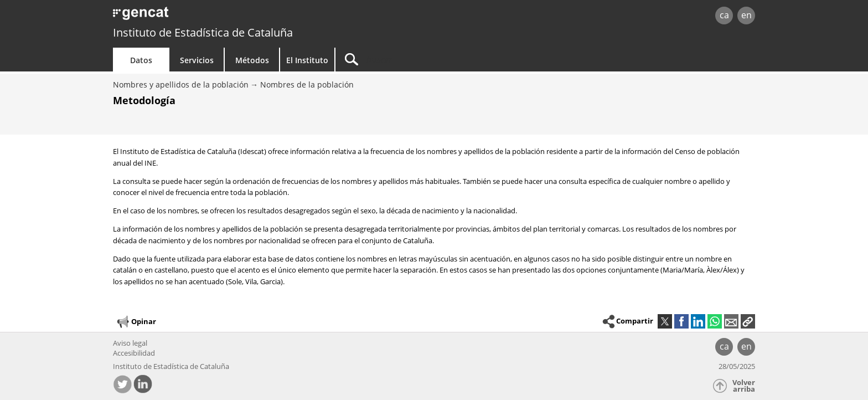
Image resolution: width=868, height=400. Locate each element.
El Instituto (307, 60)
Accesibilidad (134, 353)
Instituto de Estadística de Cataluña (203, 32)
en (746, 15)
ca (724, 15)
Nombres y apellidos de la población (181, 84)
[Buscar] (430, 60)
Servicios (197, 60)
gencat (241, 16)
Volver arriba (744, 386)
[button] (748, 321)
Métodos (252, 60)
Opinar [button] (136, 322)
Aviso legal (130, 343)
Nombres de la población (307, 84)
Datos (141, 60)
